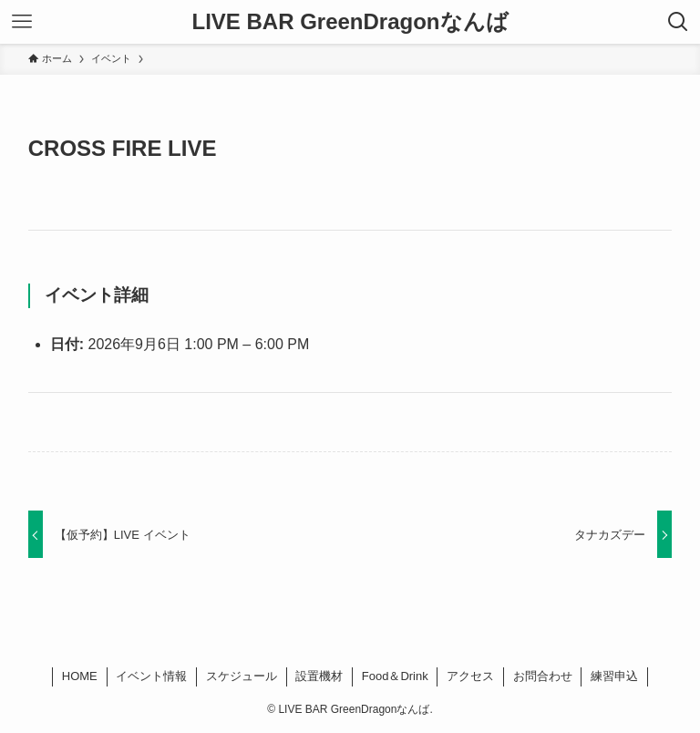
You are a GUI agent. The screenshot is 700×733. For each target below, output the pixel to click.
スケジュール (242, 676)
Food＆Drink (395, 676)
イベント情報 (151, 676)
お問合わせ (543, 676)
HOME (80, 676)
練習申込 (614, 676)
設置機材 (319, 676)
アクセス (470, 676)
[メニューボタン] (22, 22)
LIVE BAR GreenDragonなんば (350, 22)
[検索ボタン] (678, 22)
